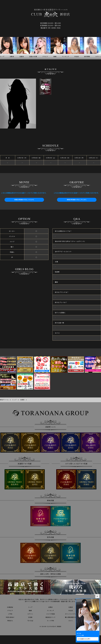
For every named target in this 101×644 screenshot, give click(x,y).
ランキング (50, 610)
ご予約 (10, 614)
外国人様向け (10, 617)
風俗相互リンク (50, 617)
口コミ (71, 620)
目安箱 (30, 617)
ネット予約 (50, 620)
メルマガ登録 (50, 614)
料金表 (71, 610)
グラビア (10, 610)
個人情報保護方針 (71, 617)
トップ (30, 607)
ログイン (30, 614)
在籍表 (71, 607)
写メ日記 (30, 620)
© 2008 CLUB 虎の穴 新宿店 (51, 626)
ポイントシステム (71, 614)
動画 (30, 610)
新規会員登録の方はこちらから (24, 200)
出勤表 (50, 607)
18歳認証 (10, 607)
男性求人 (10, 620)
